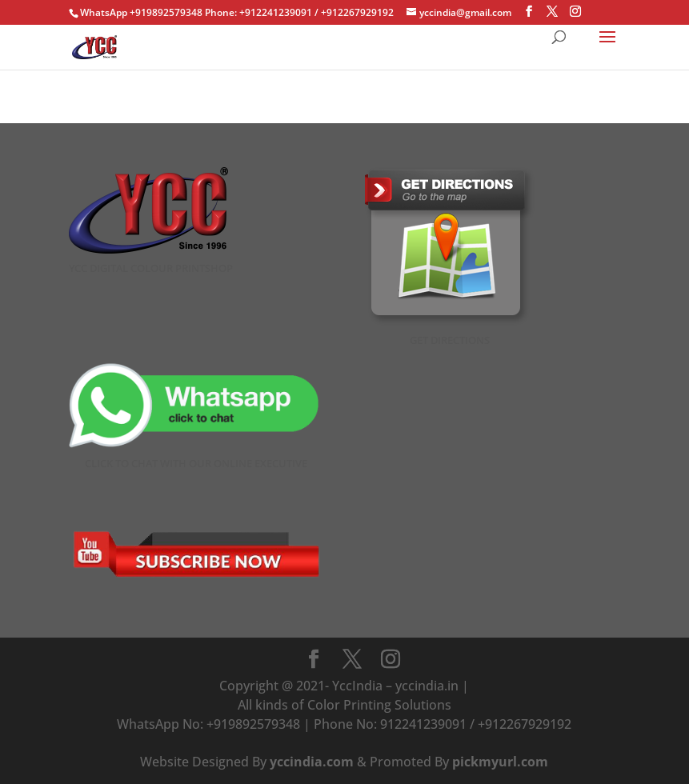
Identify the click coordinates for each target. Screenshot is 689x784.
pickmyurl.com (500, 762)
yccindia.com (312, 762)
